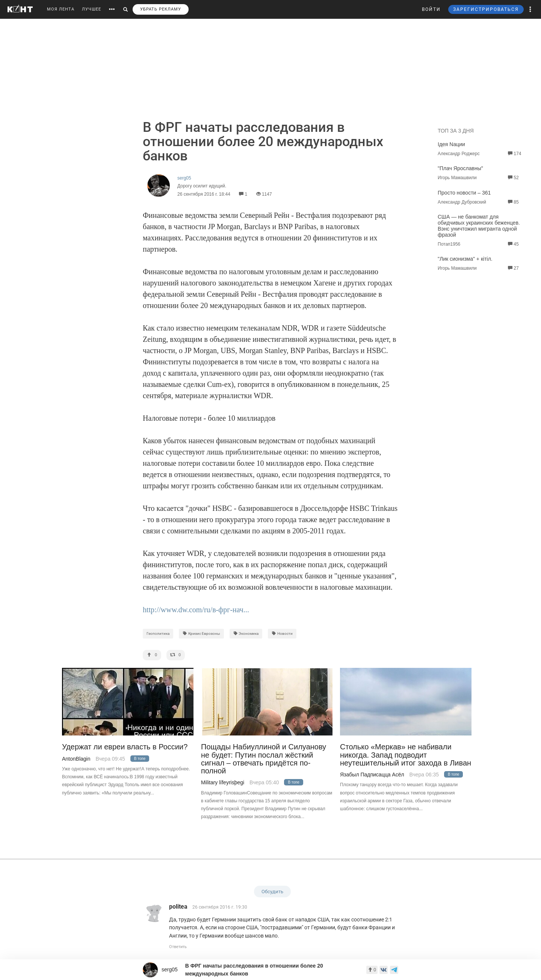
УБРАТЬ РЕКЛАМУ (161, 9)
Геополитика (158, 633)
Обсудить (272, 892)
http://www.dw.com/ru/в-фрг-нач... (196, 610)
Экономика (246, 633)
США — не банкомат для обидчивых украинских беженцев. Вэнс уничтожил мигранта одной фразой (479, 226)
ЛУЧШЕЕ (91, 9)
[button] (530, 9)
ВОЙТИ (431, 9)
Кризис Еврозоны (201, 633)
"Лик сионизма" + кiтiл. (465, 259)
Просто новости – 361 (464, 193)
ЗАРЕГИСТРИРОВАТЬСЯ (486, 9)
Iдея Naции (451, 144)
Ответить (178, 947)
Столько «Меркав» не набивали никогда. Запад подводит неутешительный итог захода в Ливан (406, 755)
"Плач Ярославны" (460, 168)
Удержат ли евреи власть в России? (125, 747)
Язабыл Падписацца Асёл (372, 775)
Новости (282, 633)
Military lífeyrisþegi (223, 782)
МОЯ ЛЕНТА (61, 9)
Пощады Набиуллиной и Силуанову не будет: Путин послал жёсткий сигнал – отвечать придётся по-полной (264, 759)
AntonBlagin (76, 759)
